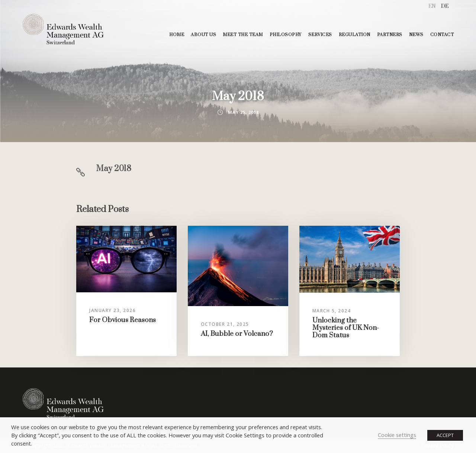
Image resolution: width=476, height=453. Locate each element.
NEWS (416, 35)
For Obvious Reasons (123, 320)
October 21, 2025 (225, 324)
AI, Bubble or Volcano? (237, 334)
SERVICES (320, 35)
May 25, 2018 (243, 112)
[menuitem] (432, 7)
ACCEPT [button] (445, 435)
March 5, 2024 (332, 311)
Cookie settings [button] (397, 435)
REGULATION (355, 35)
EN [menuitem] (432, 6)
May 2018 (114, 169)
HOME (177, 35)
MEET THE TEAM (243, 35)
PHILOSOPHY (286, 35)
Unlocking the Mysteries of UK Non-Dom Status (346, 328)
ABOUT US (203, 35)
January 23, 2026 (112, 310)
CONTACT (442, 35)
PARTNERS (390, 35)
